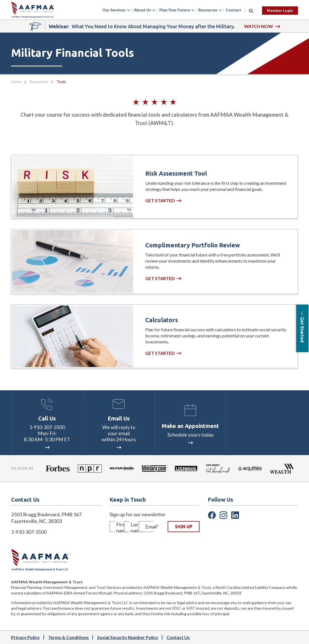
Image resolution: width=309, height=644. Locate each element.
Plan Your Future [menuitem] (175, 10)
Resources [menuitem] (208, 10)
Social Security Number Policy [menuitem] (128, 637)
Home (16, 82)
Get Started (163, 200)
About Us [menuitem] (142, 10)
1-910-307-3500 (47, 427)
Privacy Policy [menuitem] (25, 637)
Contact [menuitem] (233, 10)
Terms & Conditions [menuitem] (68, 637)
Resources (39, 82)
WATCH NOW (262, 26)
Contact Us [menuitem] (178, 637)
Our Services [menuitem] (114, 10)
